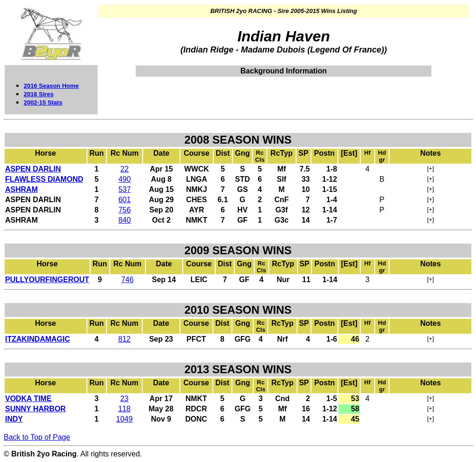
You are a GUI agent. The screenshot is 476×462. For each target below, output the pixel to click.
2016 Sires (39, 94)
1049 (125, 419)
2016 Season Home (51, 86)
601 (125, 200)
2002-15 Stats (43, 102)
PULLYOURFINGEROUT (47, 280)
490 (125, 179)
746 (128, 280)
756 (125, 210)
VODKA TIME (28, 399)
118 (124, 409)
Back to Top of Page (37, 437)
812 (124, 339)
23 (125, 399)
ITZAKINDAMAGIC (38, 339)
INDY (14, 419)
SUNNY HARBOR (35, 409)
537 (125, 189)
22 (125, 169)
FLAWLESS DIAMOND (44, 179)
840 (125, 220)
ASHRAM (21, 189)
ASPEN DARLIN (33, 169)
